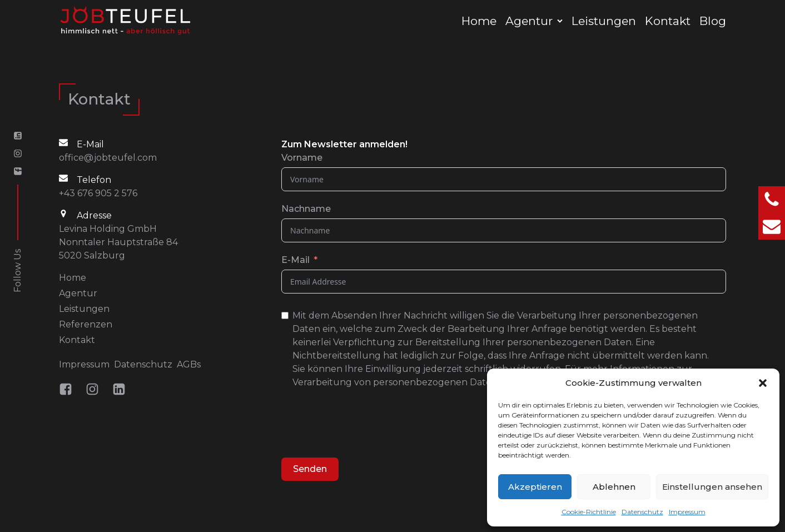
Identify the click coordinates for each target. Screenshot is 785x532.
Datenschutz (642, 512)
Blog (713, 21)
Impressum (687, 512)
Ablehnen (614, 487)
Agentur (529, 21)
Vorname (302, 158)
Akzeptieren (535, 487)
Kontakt (668, 21)
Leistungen (604, 21)
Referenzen (86, 324)
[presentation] (366, 425)
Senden (310, 469)
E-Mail (295, 260)
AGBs (189, 364)
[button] (763, 383)
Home (479, 21)
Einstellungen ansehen (712, 487)
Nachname (306, 209)
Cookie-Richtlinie (589, 512)
